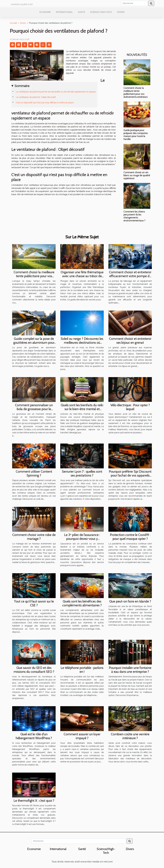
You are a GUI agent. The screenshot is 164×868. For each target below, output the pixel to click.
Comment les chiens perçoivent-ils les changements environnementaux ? (134, 216)
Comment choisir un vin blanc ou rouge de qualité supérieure (137, 175)
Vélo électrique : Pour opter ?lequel (130, 407)
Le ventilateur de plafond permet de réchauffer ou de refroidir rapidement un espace (56, 92)
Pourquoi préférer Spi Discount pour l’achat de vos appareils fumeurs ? (130, 475)
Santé (81, 12)
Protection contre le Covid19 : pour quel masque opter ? (130, 537)
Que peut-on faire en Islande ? (130, 601)
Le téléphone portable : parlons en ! (82, 670)
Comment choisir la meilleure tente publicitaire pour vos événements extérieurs (136, 92)
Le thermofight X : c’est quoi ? (34, 801)
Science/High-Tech (101, 12)
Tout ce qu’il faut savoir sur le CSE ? (34, 603)
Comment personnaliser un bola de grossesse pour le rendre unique (34, 409)
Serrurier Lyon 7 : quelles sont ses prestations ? (82, 473)
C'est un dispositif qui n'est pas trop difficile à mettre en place (45, 103)
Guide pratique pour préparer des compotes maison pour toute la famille (136, 135)
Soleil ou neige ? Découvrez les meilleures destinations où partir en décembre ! (82, 343)
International (64, 12)
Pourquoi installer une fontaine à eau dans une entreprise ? (130, 670)
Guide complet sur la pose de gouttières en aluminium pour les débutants (34, 343)
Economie (45, 12)
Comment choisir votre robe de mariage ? (34, 537)
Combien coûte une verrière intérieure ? (130, 736)
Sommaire (22, 86)
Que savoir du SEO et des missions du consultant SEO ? (34, 670)
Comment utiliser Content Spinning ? (34, 473)
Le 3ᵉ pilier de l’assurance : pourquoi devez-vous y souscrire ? (82, 539)
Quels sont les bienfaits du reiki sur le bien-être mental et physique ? (82, 409)
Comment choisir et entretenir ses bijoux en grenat (130, 341)
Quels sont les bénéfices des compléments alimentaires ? (82, 603)
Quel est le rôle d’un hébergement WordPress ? (34, 736)
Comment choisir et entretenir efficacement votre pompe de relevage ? (130, 276)
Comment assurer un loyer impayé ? (82, 736)
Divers (121, 12)
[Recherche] (134, 3)
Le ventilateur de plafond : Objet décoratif (36, 97)
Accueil (13, 23)
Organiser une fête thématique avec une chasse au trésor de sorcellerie (82, 276)
